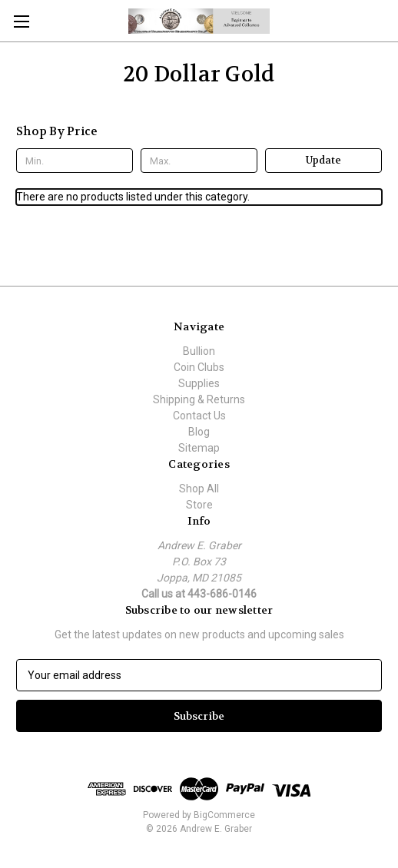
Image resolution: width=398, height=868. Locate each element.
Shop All (199, 489)
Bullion (199, 351)
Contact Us (199, 416)
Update (323, 160)
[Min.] (75, 161)
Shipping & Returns (199, 399)
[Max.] (199, 161)
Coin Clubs (199, 367)
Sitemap (199, 448)
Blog (199, 432)
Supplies (199, 383)
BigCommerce (224, 815)
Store (199, 505)
